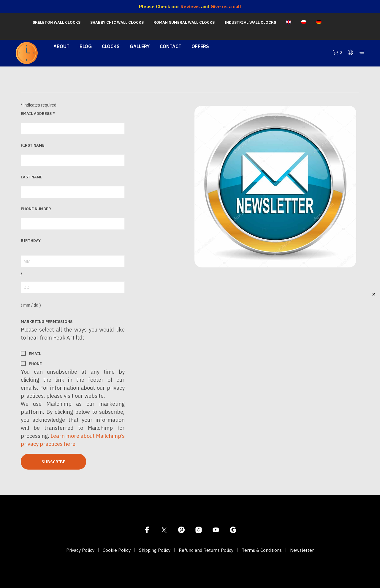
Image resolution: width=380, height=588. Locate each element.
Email (31, 354)
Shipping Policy (155, 550)
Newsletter (302, 550)
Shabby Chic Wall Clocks (117, 22)
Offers (200, 46)
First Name (33, 145)
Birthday (31, 241)
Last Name (32, 177)
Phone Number (36, 209)
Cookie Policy (117, 550)
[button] (337, 53)
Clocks (111, 46)
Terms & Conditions (262, 550)
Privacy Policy (80, 550)
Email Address (38, 114)
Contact (171, 46)
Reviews (190, 7)
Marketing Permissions (47, 322)
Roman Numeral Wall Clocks (184, 22)
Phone (31, 364)
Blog (86, 46)
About (61, 46)
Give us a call (226, 7)
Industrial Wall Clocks (250, 22)
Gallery (140, 46)
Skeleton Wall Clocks (57, 22)
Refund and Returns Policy (206, 550)
